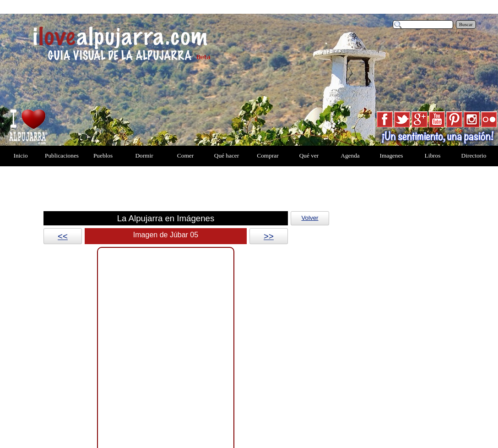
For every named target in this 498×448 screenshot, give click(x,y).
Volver (310, 218)
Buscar (466, 25)
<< (63, 236)
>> (269, 236)
